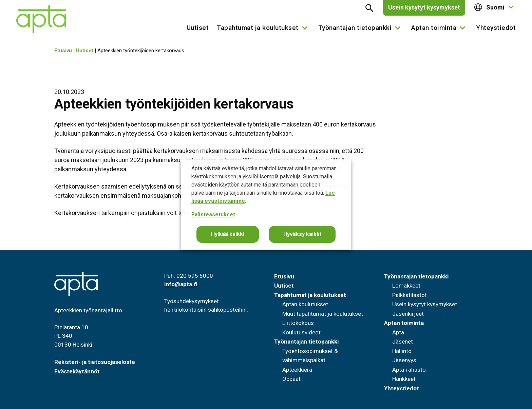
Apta (398, 332)
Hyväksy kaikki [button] (302, 234)
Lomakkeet (406, 286)
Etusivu (63, 51)
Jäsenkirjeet (408, 314)
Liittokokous (298, 323)
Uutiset (198, 28)
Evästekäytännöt (77, 371)
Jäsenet (403, 342)
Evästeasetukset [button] (213, 215)
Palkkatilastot (410, 295)
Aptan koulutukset (305, 304)
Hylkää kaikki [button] (228, 234)
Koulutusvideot (301, 332)
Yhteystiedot (496, 28)
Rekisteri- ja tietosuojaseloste (95, 362)
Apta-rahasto (409, 370)
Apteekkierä (297, 370)
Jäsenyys (404, 360)
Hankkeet (404, 379)
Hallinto (402, 351)
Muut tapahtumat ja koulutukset (323, 314)
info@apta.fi (181, 284)
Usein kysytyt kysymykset (424, 7)
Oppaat (291, 379)
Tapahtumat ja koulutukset (258, 28)
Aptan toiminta (434, 28)
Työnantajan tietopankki (355, 28)
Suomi (489, 7)
